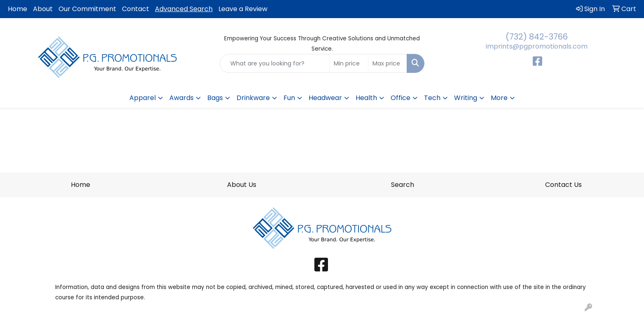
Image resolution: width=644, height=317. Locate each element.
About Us (242, 185)
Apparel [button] (143, 98)
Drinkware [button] (253, 98)
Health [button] (366, 98)
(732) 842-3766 (537, 37)
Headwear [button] (325, 98)
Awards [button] (181, 98)
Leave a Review (243, 9)
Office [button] (400, 98)
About (43, 9)
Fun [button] (289, 98)
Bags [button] (215, 98)
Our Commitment (87, 9)
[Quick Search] (275, 63)
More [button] (499, 98)
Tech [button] (432, 98)
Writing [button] (466, 98)
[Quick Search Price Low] (349, 63)
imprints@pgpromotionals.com (537, 46)
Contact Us (563, 185)
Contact (136, 9)
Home (18, 9)
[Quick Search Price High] (388, 63)
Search (403, 185)
